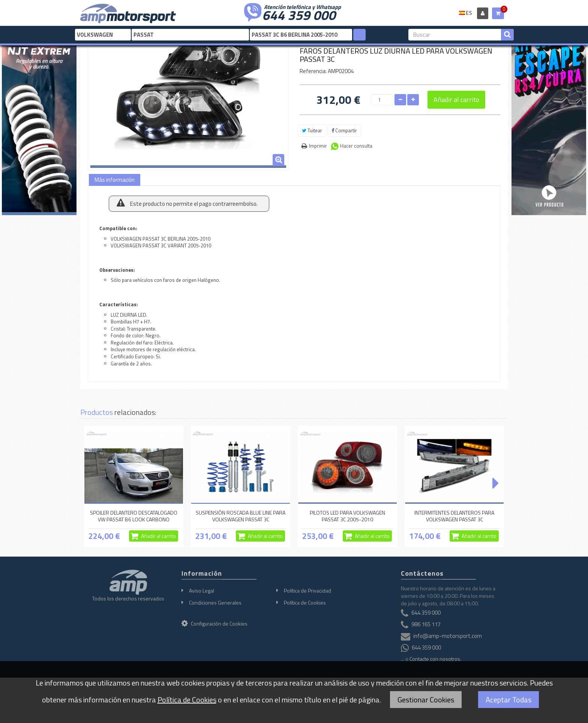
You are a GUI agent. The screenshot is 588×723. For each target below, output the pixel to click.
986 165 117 (426, 624)
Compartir (344, 130)
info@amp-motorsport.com (448, 636)
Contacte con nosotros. (435, 659)
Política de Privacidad (307, 591)
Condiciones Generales (215, 602)
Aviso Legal (202, 591)
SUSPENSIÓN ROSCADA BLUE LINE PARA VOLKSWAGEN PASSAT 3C (241, 516)
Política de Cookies (305, 602)
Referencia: (313, 71)
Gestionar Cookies (426, 700)
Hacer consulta (356, 146)
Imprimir (318, 146)
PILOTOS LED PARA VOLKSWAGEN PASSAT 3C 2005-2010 (347, 516)
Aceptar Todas (508, 700)
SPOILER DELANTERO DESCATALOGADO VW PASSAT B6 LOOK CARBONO (134, 516)
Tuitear (312, 130)
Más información (115, 180)
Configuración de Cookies (214, 623)
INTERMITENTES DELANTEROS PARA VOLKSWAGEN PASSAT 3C (454, 516)
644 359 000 (299, 14)
